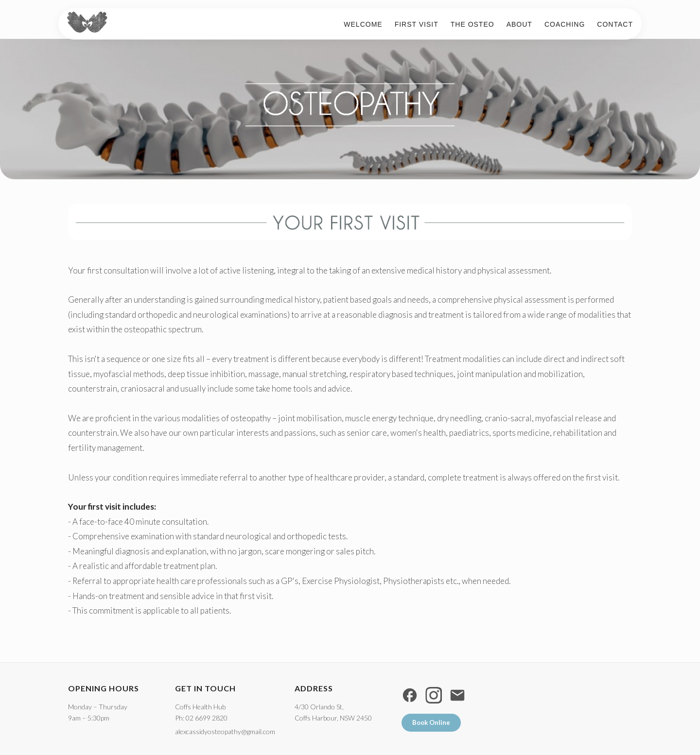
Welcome (359, 28)
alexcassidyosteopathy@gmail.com (225, 731)
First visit (413, 28)
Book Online (431, 722)
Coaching (561, 28)
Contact (612, 28)
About (516, 28)
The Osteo (469, 28)
